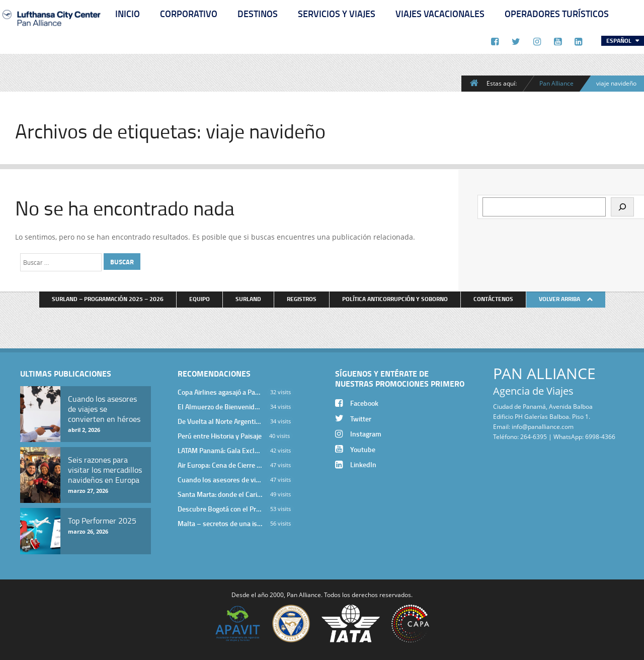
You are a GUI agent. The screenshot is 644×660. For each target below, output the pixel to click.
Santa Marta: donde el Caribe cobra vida (220, 494)
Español (620, 41)
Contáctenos (493, 299)
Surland (248, 299)
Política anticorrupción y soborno (395, 299)
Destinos (258, 14)
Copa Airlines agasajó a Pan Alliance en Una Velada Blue (220, 392)
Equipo (199, 299)
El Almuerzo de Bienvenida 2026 (220, 407)
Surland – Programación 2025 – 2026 (108, 299)
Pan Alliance (556, 83)
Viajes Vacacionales (440, 14)
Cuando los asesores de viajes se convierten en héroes (220, 480)
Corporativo (189, 14)
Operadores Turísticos (557, 14)
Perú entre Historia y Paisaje (220, 436)
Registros (302, 299)
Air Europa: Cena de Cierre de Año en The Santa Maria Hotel (220, 465)
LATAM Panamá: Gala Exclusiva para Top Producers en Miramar (220, 450)
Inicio (128, 14)
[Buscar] (622, 207)
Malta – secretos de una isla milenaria (220, 523)
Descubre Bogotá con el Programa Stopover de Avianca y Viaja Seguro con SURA (220, 509)
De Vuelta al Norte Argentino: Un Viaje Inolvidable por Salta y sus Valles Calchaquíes (220, 421)
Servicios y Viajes (337, 14)
